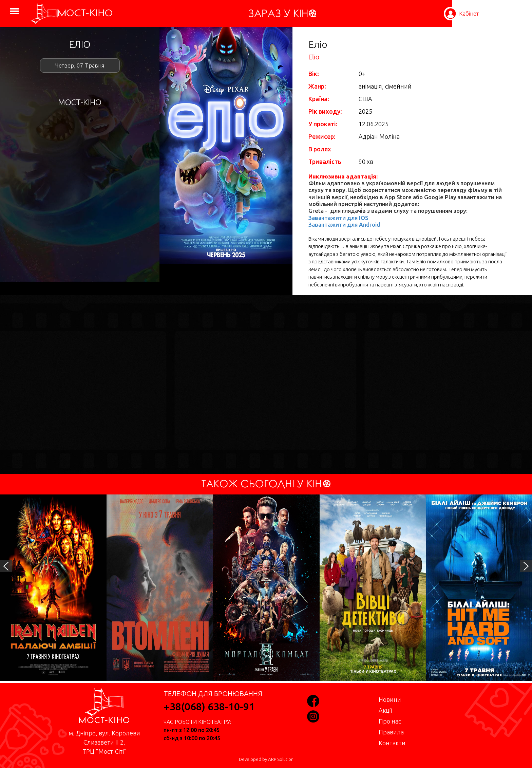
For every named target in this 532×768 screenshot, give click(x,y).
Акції (385, 710)
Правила (391, 732)
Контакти (392, 743)
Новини (390, 699)
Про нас (390, 721)
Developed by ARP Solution (266, 759)
